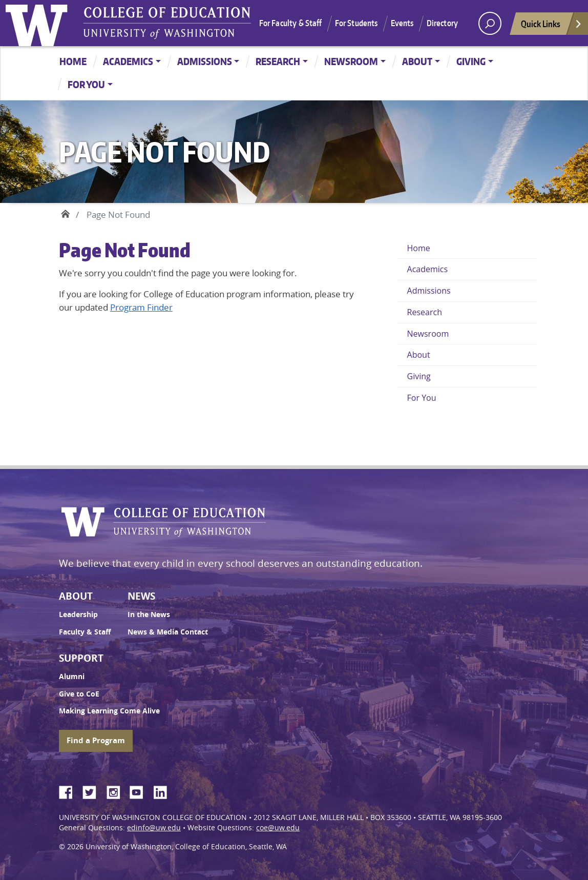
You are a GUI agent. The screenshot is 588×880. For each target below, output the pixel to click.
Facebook (70, 791)
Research (278, 61)
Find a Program (96, 740)
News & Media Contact (168, 632)
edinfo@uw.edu (154, 828)
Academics (128, 61)
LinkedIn (164, 791)
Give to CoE (79, 694)
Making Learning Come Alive (109, 711)
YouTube (140, 791)
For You (86, 84)
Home (73, 61)
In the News (149, 615)
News (141, 596)
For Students (356, 23)
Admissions (205, 61)
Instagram (117, 791)
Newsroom (351, 61)
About (417, 61)
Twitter (93, 791)
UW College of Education (167, 23)
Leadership (78, 615)
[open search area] (490, 23)
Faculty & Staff (85, 632)
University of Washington (39, 23)
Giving (471, 61)
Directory (442, 23)
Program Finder (141, 307)
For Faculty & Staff (291, 23)
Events (402, 23)
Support (81, 658)
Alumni (72, 677)
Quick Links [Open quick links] (552, 26)
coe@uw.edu (278, 828)
